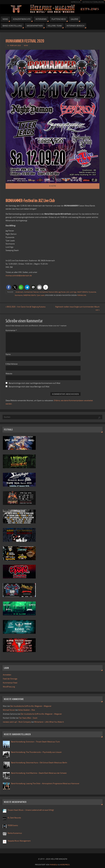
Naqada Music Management (19, 841)
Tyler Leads (41, 295)
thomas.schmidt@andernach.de (19, 275)
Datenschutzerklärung (93, 2)
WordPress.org (9, 687)
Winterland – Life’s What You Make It (49, 722)
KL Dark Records (14, 818)
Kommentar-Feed (10, 683)
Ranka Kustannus (15, 833)
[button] (9, 287)
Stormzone (19, 295)
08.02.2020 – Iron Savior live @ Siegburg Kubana (26, 307)
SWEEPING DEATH (30, 295)
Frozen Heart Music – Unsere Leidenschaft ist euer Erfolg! (31, 810)
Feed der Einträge (10, 679)
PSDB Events (13, 825)
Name (8, 354)
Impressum (76, 2)
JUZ (68, 292)
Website (9, 374)
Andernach (19, 292)
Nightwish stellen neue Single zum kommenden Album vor (77, 308)
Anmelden (7, 675)
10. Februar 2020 (14, 45)
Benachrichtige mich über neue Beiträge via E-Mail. (29, 387)
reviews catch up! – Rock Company (17, 722)
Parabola (54, 865)
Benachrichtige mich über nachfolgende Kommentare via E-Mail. (35, 383)
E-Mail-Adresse (12, 364)
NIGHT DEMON (83, 292)
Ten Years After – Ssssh (28, 718)
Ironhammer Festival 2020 (48, 292)
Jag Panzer (62, 292)
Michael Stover (9, 710)
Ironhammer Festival (31, 292)
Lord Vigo (73, 292)
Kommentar (11, 330)
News (26, 45)
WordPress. (65, 865)
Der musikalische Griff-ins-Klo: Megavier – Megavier (31, 706)
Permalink (82, 295)
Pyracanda (92, 292)
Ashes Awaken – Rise (27, 710)
